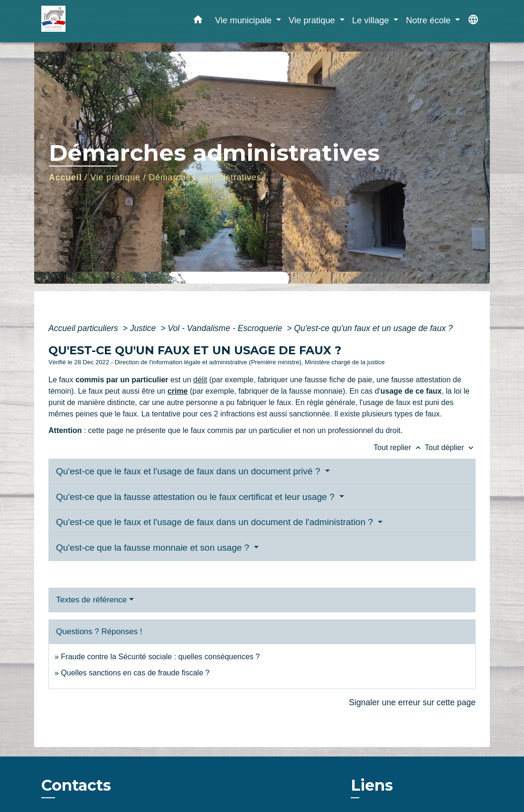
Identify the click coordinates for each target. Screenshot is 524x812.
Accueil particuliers (84, 328)
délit (200, 380)
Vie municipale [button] (244, 20)
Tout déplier (450, 448)
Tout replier (399, 448)
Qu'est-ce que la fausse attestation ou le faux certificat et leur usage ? (196, 497)
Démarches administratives (205, 177)
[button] (198, 21)
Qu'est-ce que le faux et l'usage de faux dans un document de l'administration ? (216, 522)
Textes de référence (91, 600)
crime (178, 391)
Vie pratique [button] (313, 20)
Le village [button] (372, 20)
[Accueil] (101, 21)
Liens (372, 785)
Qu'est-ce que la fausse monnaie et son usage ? (154, 548)
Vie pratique (115, 177)
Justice (144, 328)
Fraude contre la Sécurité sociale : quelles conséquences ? (160, 657)
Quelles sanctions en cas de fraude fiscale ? (135, 673)
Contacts (76, 785)
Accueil (65, 177)
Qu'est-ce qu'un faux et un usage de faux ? (374, 328)
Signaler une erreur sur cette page (412, 702)
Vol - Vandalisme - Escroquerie (226, 328)
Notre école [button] (429, 20)
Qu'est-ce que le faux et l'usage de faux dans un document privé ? (189, 471)
